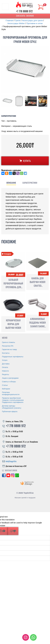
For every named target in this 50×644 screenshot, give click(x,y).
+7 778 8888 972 (24, 11)
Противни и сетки (35, 23)
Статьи (5, 434)
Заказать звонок (25, 16)
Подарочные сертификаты (13, 406)
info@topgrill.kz (11, 510)
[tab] (28, 217)
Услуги (5, 409)
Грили (18, 20)
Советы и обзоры (9, 431)
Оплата (5, 416)
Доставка (6, 413)
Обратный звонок (11, 519)
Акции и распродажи (10, 427)
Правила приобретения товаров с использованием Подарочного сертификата (13, 449)
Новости (5, 420)
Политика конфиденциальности (11, 442)
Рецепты (5, 423)
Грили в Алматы (8, 391)
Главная (9, 20)
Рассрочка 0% (8, 395)
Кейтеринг (6, 438)
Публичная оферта (10, 460)
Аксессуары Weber (16, 23)
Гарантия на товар (9, 398)
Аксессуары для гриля (32, 20)
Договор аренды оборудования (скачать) (12, 456)
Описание (28, 217)
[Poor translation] (13, 580)
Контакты (6, 402)
